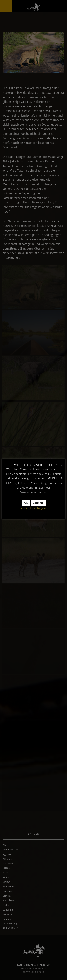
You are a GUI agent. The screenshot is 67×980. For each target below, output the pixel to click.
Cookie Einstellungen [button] (34, 508)
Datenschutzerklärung (33, 492)
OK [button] (26, 503)
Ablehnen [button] (39, 503)
